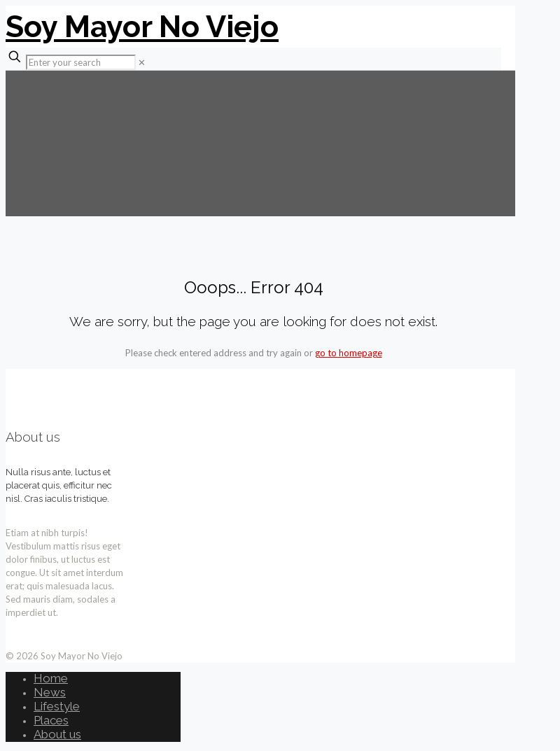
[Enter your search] (81, 62)
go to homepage (349, 353)
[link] (142, 62)
